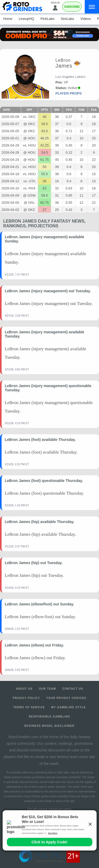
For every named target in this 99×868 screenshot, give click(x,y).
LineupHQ (27, 19)
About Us (24, 689)
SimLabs (67, 19)
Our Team (48, 689)
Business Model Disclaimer (50, 726)
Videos (86, 19)
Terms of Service (29, 707)
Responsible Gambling (49, 717)
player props (69, 93)
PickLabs (47, 19)
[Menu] (92, 7)
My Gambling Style (69, 707)
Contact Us (73, 689)
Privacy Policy (26, 698)
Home (8, 19)
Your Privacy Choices (66, 698)
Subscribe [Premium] (72, 7)
